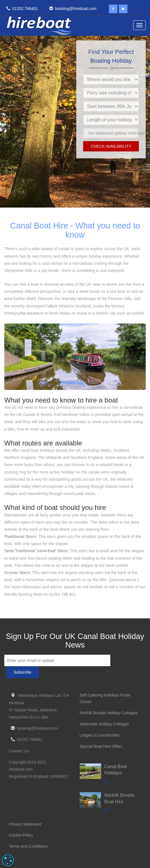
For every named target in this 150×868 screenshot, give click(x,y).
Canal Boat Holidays (116, 770)
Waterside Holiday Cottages (104, 724)
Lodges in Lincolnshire (100, 735)
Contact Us (19, 751)
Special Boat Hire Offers (101, 746)
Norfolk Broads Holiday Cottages (109, 713)
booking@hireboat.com (72, 9)
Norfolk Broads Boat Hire (119, 798)
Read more (55, 860)
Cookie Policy (21, 835)
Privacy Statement (25, 824)
